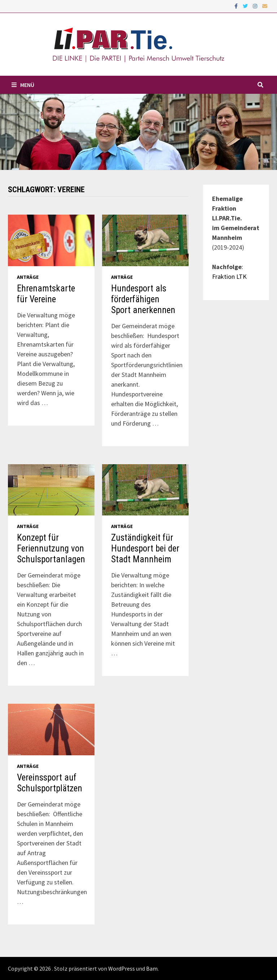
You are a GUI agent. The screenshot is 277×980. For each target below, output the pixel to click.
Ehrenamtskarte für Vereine (46, 294)
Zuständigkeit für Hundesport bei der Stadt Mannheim (145, 548)
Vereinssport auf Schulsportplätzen (50, 783)
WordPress (122, 968)
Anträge (28, 277)
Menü (23, 85)
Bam (152, 968)
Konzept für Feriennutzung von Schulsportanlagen (51, 548)
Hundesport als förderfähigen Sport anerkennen (143, 299)
